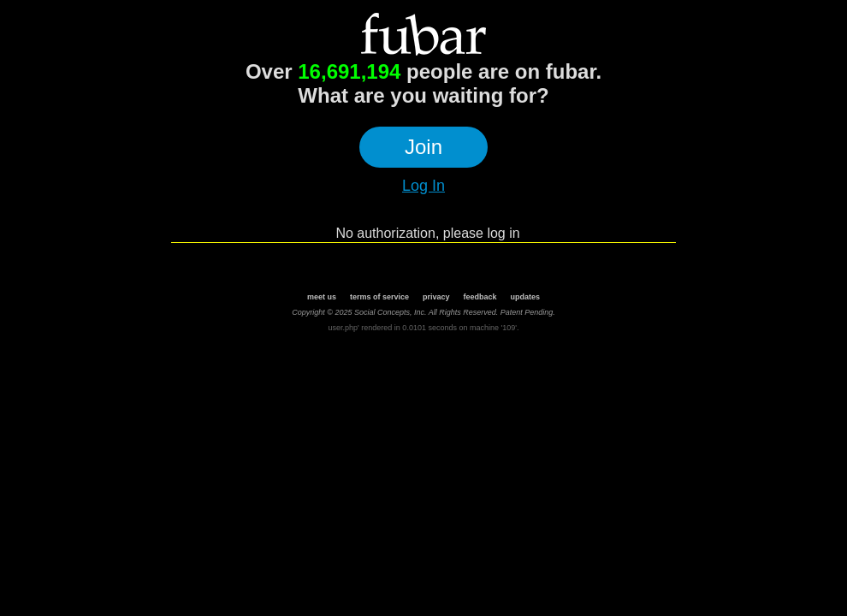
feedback (480, 297)
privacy (436, 297)
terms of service (379, 297)
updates (526, 297)
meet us (322, 297)
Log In (423, 186)
